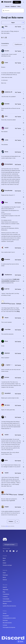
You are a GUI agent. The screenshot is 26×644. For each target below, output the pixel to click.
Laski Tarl (7, 289)
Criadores (5, 597)
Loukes (6, 140)
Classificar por (19, 44)
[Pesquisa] (13, 11)
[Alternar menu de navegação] (24, 2)
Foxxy (6, 202)
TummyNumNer (9, 191)
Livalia (6, 63)
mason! (7, 128)
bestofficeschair (5, 303)
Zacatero (7, 51)
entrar (7, 526)
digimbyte (7, 353)
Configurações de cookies (9, 618)
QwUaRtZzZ (8, 393)
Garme (6, 152)
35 (23, 38)
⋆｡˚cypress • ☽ (8, 365)
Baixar (4, 558)
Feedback (13, 7)
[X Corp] (4, 38)
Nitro (4, 561)
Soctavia (7, 377)
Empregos (5, 575)
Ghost (6, 341)
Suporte (5, 587)
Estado (4, 563)
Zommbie (7, 104)
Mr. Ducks (7, 405)
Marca (4, 577)
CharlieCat (7, 259)
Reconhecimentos (7, 623)
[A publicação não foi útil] (23, 31)
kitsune (7, 318)
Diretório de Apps (7, 565)
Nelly (6, 26)
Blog (18, 311)
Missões (5, 604)
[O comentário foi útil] (23, 51)
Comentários (6, 594)
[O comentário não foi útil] (23, 55)
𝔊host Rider (8, 330)
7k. (5, 417)
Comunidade (6, 599)
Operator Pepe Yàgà (6, 494)
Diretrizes (5, 620)
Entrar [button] (17, 2)
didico (6, 460)
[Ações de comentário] (23, 57)
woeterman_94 (8, 92)
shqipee (7, 507)
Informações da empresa (9, 627)
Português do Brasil (10, 545)
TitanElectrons (8, 275)
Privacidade (6, 616)
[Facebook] (2, 38)
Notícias (5, 580)
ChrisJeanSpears (9, 164)
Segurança (5, 590)
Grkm (6, 116)
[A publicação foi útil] (23, 27)
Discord (7, 7)
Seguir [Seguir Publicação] (13, 23)
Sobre (4, 573)
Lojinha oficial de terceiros (9, 606)
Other (19, 7)
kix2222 (7, 248)
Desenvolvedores (7, 601)
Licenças (5, 625)
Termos (5, 613)
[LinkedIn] (6, 38)
